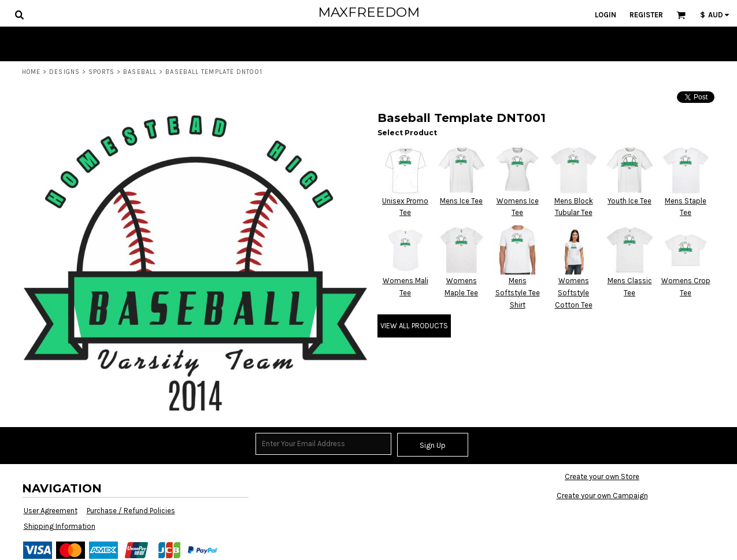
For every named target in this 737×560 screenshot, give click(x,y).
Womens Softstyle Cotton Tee (574, 293)
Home (31, 72)
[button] (19, 14)
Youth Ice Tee (629, 201)
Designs (64, 72)
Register (646, 15)
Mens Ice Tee (461, 201)
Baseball (140, 72)
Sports (101, 72)
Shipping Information (60, 526)
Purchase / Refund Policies (131, 511)
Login (605, 15)
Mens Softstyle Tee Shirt (518, 293)
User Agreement (51, 511)
